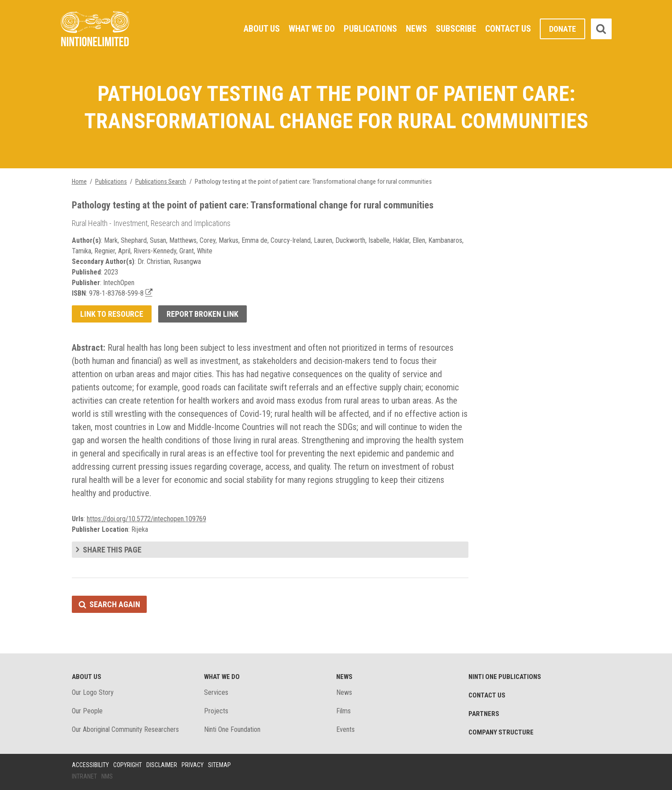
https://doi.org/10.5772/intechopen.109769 (147, 519)
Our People (87, 711)
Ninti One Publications (505, 677)
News (416, 29)
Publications (370, 29)
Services (216, 692)
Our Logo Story (93, 692)
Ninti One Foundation (232, 729)
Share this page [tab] (112, 550)
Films (343, 711)
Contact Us (508, 29)
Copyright (128, 765)
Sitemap (219, 765)
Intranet (84, 776)
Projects (216, 711)
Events (345, 729)
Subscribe (456, 29)
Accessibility (90, 765)
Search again (115, 604)
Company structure (501, 732)
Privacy (193, 765)
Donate (562, 29)
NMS (107, 776)
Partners (484, 714)
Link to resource (112, 314)
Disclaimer (162, 765)
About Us (262, 29)
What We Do (312, 29)
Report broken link (202, 314)
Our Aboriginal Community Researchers (125, 729)
